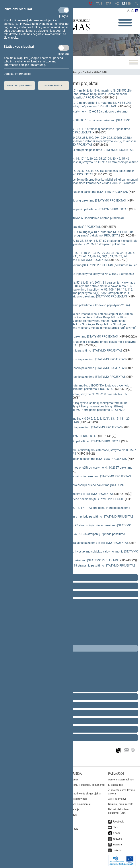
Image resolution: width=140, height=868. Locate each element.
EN (129, 4)
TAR (109, 4)
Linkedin (117, 850)
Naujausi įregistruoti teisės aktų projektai (78, 794)
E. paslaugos (115, 785)
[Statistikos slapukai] (64, 48)
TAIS (99, 4)
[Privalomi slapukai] (64, 10)
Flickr (116, 827)
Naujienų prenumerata (121, 804)
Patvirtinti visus (54, 85)
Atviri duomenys (117, 799)
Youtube (117, 839)
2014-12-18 (100, 72)
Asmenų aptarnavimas (121, 780)
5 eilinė (87, 72)
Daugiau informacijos (17, 74)
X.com (116, 833)
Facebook (118, 822)
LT (124, 4)
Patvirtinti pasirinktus (19, 85)
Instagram (118, 845)
